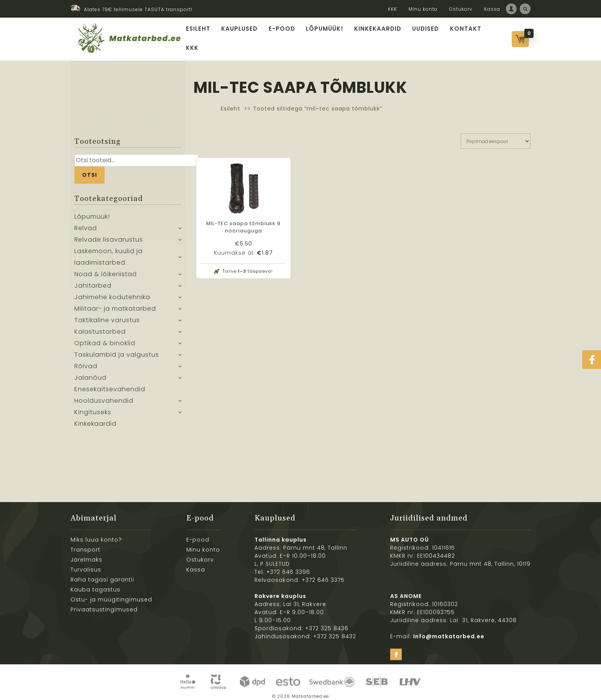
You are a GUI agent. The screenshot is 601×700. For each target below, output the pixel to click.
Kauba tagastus (95, 584)
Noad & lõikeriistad (106, 269)
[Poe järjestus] (496, 136)
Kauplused (242, 36)
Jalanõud (90, 373)
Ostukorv (461, 9)
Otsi (89, 170)
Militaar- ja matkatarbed (115, 304)
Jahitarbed (93, 281)
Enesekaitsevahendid (110, 384)
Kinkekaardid (377, 36)
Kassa (492, 9)
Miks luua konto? (96, 534)
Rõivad (86, 361)
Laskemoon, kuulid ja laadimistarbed (108, 252)
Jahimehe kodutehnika (112, 292)
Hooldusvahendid (104, 396)
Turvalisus (86, 564)
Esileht (202, 36)
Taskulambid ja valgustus (117, 350)
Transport (85, 544)
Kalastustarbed (100, 327)
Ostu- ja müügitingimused (111, 594)
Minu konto (423, 9)
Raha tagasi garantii (102, 574)
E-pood (284, 36)
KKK (392, 9)
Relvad (86, 223)
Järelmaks (86, 554)
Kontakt (463, 36)
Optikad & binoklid (105, 338)
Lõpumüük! (326, 36)
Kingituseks (93, 407)
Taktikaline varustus (107, 315)
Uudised (424, 36)
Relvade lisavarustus (109, 235)
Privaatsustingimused (104, 604)
